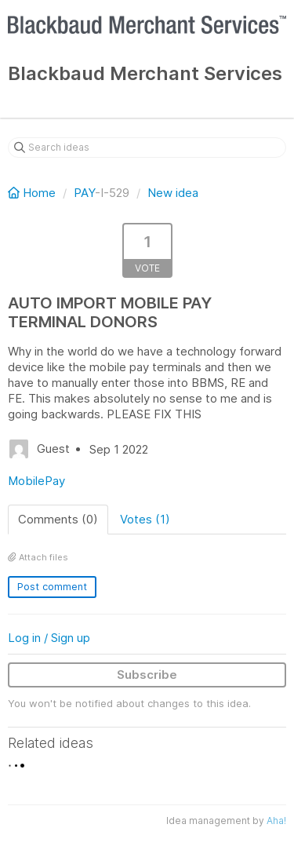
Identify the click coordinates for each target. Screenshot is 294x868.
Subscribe (147, 675)
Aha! (276, 821)
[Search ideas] (147, 148)
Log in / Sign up (49, 638)
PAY (84, 193)
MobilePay (36, 481)
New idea (173, 193)
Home (33, 193)
